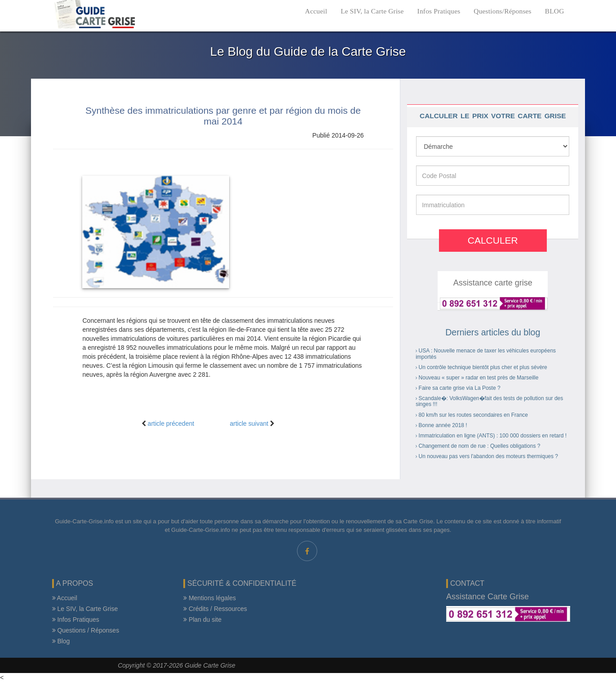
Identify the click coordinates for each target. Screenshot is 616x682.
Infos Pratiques (439, 11)
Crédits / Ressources (215, 609)
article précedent (171, 423)
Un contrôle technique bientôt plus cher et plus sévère (483, 367)
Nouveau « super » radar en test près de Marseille (479, 378)
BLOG (555, 11)
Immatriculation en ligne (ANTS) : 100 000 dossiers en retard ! (493, 436)
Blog (61, 641)
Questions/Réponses (502, 11)
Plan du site (202, 620)
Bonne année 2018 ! (443, 425)
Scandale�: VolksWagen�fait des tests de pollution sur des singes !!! (489, 401)
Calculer (493, 240)
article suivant (249, 423)
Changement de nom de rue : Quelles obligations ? (480, 446)
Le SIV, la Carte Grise (372, 11)
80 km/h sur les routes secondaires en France (473, 415)
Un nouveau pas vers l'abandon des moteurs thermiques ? (488, 456)
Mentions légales (210, 598)
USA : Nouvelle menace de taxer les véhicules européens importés (486, 354)
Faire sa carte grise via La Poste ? (460, 388)
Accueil (316, 11)
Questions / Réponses (86, 630)
